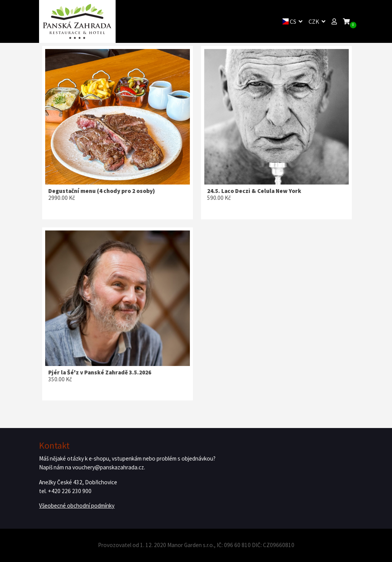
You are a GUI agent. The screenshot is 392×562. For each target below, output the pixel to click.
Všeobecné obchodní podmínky (77, 506)
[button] (334, 21)
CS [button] (292, 21)
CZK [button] (317, 21)
